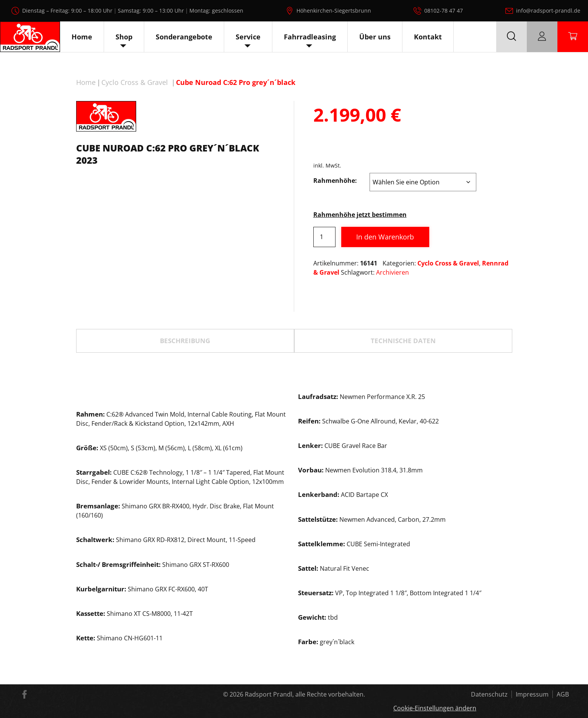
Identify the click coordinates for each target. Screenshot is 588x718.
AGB (563, 694)
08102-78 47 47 (444, 11)
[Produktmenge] (324, 237)
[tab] (185, 341)
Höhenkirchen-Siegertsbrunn (334, 11)
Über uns (375, 37)
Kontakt (428, 37)
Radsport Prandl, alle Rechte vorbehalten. (305, 694)
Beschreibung (185, 341)
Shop (124, 37)
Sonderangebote (184, 37)
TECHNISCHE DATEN (403, 341)
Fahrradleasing (310, 37)
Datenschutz (489, 694)
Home (82, 37)
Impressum (532, 694)
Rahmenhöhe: (335, 181)
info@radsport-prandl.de (548, 11)
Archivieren (393, 272)
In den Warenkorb (385, 237)
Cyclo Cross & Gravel (135, 82)
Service (248, 37)
